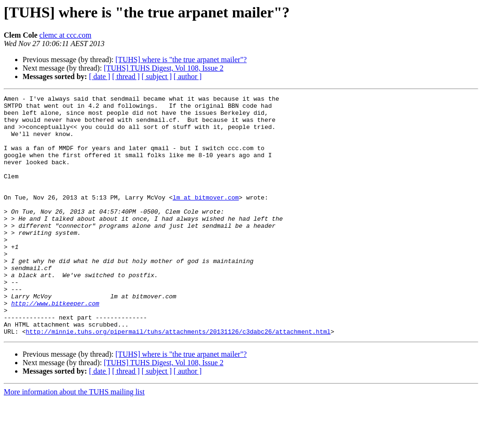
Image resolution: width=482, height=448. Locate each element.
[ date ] (100, 76)
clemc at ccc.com (66, 35)
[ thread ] (126, 76)
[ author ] (188, 76)
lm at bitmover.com (206, 218)
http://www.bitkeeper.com (55, 345)
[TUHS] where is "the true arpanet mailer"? (181, 60)
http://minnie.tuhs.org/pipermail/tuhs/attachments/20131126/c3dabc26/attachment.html (178, 379)
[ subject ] (157, 76)
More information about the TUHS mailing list (74, 440)
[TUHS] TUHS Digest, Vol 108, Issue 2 (163, 68)
